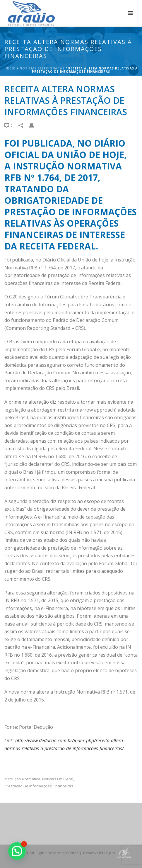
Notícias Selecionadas (42, 68)
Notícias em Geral (58, 779)
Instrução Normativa (22, 779)
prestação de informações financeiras (39, 786)
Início (10, 68)
